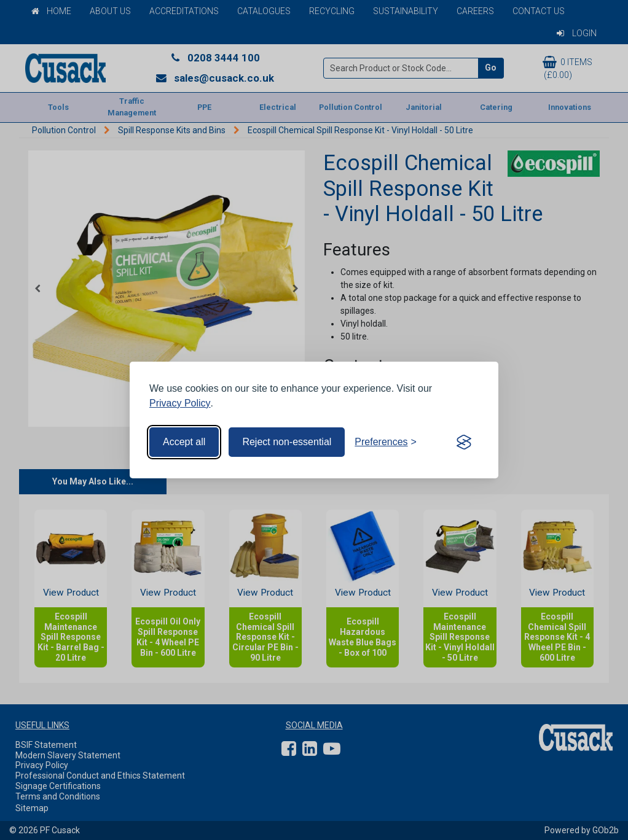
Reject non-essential (287, 442)
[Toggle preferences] (386, 442)
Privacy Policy (180, 403)
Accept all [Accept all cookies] (184, 442)
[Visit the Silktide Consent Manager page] (464, 442)
